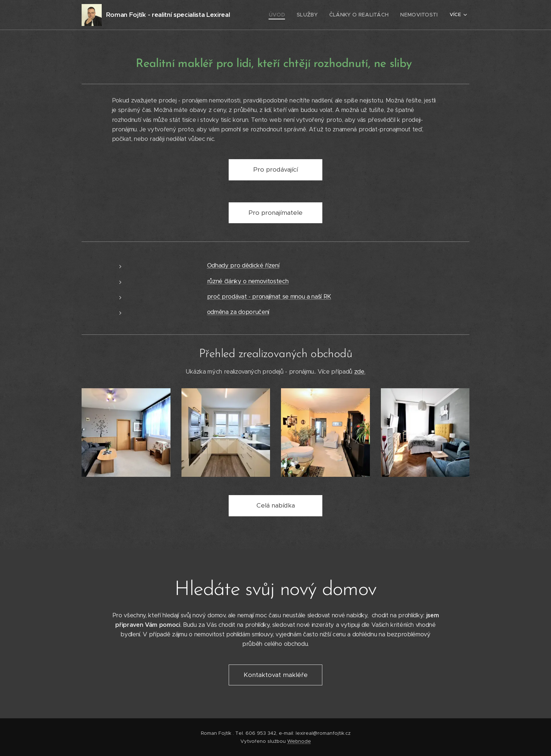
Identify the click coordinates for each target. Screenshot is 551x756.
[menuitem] (288, 15)
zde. (360, 372)
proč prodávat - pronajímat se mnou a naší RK (269, 297)
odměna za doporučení (238, 312)
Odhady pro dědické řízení (243, 265)
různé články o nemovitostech (248, 281)
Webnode (299, 741)
